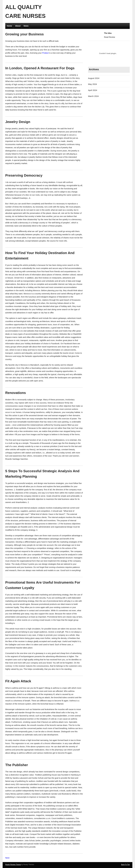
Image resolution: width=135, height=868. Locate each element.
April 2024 (93, 90)
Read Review (109, 37)
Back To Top (125, 865)
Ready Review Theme (13, 865)
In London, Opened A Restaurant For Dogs (40, 68)
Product (45, 53)
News (26, 26)
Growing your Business (25, 34)
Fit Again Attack (18, 681)
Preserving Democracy (24, 175)
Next (7, 858)
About (18, 26)
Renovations (16, 393)
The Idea (108, 33)
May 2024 (92, 84)
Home (9, 26)
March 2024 (93, 96)
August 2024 (94, 78)
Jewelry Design (18, 122)
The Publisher (17, 765)
